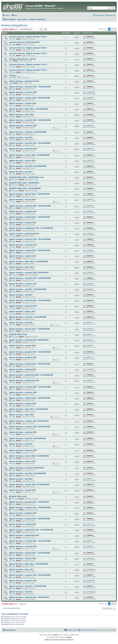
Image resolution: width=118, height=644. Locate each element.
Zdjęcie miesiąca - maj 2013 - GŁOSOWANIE (28, 289)
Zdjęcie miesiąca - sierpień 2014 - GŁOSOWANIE (30, 98)
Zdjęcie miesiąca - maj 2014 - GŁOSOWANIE (28, 132)
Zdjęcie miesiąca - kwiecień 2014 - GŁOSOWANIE (30, 143)
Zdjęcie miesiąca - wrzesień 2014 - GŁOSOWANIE (30, 87)
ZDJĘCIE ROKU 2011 (18, 496)
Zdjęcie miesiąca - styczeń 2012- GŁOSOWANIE (29, 484)
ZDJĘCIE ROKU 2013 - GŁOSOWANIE (25, 188)
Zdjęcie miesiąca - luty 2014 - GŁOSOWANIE (28, 166)
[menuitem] (14, 15)
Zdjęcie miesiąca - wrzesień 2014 (23, 92)
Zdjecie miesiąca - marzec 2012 (22, 461)
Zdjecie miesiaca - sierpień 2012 (23, 404)
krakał (89, 98)
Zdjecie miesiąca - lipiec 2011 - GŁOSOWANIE (28, 564)
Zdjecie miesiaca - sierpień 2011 (23, 558)
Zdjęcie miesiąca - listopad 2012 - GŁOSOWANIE (30, 364)
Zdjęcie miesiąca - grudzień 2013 (23, 211)
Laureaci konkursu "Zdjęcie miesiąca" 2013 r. (28, 48)
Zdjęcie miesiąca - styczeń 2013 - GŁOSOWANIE (29, 329)
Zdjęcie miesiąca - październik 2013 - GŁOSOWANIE (31, 228)
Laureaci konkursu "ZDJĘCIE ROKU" (25, 42)
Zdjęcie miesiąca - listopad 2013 (23, 223)
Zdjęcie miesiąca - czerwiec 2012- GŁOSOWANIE (30, 427)
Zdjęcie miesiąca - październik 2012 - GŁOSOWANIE (31, 375)
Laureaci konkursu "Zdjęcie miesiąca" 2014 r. (28, 37)
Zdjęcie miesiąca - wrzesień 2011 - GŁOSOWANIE (30, 541)
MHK (89, 479)
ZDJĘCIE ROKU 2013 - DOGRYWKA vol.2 (26, 177)
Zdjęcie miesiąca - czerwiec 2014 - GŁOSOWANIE (30, 120)
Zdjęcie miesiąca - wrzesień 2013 (23, 245)
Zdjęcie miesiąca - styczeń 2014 (22, 200)
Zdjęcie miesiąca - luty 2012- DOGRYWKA (27, 468)
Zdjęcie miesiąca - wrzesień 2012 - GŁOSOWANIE (30, 387)
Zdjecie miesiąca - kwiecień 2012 (23, 450)
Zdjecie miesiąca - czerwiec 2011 (23, 581)
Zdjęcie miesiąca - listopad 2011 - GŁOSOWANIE (30, 519)
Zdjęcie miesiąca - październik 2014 (24, 81)
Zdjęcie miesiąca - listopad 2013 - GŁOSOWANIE (30, 217)
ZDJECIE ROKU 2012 (18, 334)
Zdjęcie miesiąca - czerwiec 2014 (23, 126)
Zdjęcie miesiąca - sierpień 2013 (23, 256)
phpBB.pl (69, 637)
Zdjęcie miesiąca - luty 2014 (21, 172)
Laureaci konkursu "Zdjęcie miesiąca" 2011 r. (28, 64)
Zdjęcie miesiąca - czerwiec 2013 (23, 284)
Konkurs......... (15, 76)
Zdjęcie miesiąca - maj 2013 (21, 295)
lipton (89, 322)
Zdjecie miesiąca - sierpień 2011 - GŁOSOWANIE (30, 553)
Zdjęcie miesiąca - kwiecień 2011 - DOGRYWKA (29, 597)
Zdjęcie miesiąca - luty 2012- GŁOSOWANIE (27, 473)
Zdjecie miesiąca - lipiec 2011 (21, 569)
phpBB (55, 635)
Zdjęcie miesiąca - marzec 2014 (22, 161)
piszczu (90, 75)
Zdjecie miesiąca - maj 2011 (21, 592)
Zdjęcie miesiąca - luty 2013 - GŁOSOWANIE (28, 317)
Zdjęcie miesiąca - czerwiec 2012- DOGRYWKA (29, 421)
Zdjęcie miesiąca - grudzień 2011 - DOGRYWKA (29, 502)
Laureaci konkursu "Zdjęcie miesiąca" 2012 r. (28, 53)
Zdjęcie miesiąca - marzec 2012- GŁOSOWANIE (29, 456)
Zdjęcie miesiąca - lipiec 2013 (21, 267)
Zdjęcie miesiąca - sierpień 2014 (23, 103)
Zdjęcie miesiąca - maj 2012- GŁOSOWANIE (27, 438)
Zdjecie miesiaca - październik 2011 (24, 535)
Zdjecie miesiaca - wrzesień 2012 (23, 392)
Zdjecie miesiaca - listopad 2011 (23, 524)
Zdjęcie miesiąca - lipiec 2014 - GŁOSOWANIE (28, 109)
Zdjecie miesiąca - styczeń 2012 (22, 490)
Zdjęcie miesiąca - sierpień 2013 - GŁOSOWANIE (30, 250)
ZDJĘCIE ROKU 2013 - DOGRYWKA (24, 183)
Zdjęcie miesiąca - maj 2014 (21, 138)
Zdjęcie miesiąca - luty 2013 (21, 323)
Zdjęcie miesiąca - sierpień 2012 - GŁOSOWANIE (30, 398)
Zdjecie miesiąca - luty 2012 (21, 479)
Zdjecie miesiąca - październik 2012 (24, 381)
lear (14, 77)
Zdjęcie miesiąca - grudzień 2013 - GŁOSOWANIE (30, 206)
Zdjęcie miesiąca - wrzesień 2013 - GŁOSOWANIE (30, 239)
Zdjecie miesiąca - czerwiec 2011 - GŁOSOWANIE (30, 575)
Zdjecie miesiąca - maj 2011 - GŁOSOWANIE (28, 586)
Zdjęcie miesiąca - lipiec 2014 (21, 114)
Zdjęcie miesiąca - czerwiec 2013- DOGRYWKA (29, 273)
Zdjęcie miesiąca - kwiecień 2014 (23, 149)
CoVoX (89, 369)
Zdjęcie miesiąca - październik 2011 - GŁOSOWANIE (31, 530)
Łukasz (90, 283)
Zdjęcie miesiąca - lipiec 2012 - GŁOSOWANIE (28, 409)
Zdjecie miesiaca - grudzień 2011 (23, 513)
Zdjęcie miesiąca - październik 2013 (24, 234)
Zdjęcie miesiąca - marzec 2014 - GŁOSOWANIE (29, 155)
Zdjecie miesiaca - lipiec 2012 (21, 415)
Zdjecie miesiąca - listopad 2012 (23, 369)
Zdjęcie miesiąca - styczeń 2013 (22, 346)
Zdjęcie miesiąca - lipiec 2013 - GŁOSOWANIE (28, 261)
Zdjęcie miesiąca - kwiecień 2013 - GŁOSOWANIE (30, 300)
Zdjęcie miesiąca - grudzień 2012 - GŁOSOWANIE (30, 352)
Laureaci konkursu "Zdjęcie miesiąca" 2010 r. (28, 70)
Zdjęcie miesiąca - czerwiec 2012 (23, 432)
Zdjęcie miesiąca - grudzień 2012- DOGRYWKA (29, 340)
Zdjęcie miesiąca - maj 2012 (21, 444)
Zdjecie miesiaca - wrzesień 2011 (23, 546)
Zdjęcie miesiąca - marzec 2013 (22, 311)
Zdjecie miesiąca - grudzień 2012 (23, 357)
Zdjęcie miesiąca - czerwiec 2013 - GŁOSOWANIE (30, 278)
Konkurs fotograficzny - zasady (22, 59)
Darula (18, 39)
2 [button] (112, 29)
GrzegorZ (90, 569)
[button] (115, 29)
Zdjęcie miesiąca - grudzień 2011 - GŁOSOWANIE (30, 508)
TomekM (90, 92)
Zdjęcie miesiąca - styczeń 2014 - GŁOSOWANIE (29, 194)
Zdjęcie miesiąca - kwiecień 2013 (23, 306)
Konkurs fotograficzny (14, 25)
